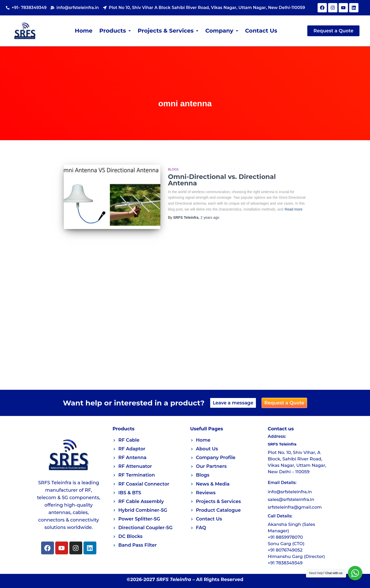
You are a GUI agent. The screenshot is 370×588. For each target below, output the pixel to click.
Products (115, 31)
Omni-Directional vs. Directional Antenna (222, 180)
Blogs (173, 169)
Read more (294, 209)
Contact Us (261, 31)
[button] (115, 31)
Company (222, 31)
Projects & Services (168, 31)
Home (83, 31)
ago (210, 217)
